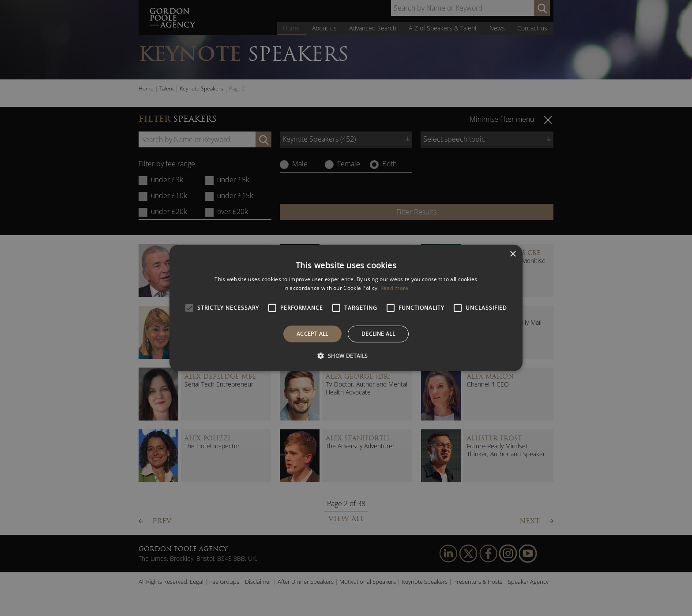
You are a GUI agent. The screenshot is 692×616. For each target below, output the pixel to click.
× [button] (513, 254)
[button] (346, 356)
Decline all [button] (378, 334)
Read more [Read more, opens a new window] (395, 288)
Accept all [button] (312, 334)
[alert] (346, 308)
